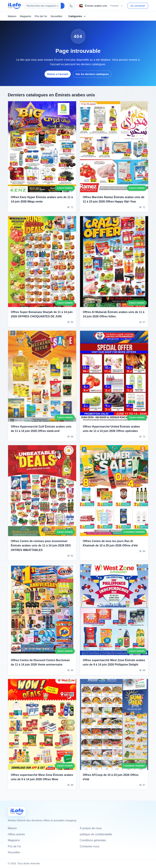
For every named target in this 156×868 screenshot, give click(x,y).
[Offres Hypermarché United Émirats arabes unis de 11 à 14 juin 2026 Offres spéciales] (114, 380)
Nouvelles (57, 16)
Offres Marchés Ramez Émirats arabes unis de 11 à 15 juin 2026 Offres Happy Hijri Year (114, 199)
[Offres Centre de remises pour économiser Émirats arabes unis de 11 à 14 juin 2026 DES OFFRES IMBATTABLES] (42, 494)
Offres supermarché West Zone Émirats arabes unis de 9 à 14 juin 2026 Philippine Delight (114, 666)
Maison (12, 16)
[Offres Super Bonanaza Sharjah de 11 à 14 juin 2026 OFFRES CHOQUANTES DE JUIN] (42, 265)
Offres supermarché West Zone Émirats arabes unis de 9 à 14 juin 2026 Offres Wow (42, 781)
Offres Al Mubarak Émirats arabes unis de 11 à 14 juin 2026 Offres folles (114, 318)
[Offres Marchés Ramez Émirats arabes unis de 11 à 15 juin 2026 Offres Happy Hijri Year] (114, 147)
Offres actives (16, 834)
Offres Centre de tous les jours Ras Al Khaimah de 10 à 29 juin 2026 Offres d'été (110, 547)
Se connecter (138, 6)
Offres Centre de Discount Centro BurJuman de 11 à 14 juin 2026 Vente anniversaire (40, 666)
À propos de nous (91, 828)
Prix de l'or (41, 16)
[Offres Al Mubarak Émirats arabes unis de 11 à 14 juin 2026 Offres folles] (114, 265)
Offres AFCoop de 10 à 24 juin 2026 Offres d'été (111, 781)
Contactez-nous (90, 846)
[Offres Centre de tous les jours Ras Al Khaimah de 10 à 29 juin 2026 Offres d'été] (114, 494)
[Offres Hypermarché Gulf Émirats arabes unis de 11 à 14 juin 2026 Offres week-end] (42, 380)
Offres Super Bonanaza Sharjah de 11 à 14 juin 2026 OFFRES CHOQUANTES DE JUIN (42, 318)
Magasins (26, 16)
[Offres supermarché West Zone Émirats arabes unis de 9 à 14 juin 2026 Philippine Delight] (114, 613)
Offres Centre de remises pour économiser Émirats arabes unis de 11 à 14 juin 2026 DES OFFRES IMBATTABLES (41, 549)
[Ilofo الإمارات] (17, 811)
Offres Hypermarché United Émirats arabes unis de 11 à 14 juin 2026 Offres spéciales (111, 432)
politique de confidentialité (96, 834)
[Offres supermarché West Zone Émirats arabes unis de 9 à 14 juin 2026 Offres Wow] (42, 728)
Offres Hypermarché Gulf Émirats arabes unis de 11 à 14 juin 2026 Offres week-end (41, 432)
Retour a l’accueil (58, 74)
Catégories (77, 16)
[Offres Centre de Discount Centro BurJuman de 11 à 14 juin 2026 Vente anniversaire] (42, 613)
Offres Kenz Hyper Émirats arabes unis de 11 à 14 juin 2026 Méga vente (42, 199)
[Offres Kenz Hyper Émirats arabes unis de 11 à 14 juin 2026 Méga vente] (42, 147)
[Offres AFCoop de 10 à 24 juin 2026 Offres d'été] (114, 728)
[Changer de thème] (71, 6)
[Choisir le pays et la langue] (101, 6)
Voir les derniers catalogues (92, 74)
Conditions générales (93, 840)
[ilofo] (14, 6)
